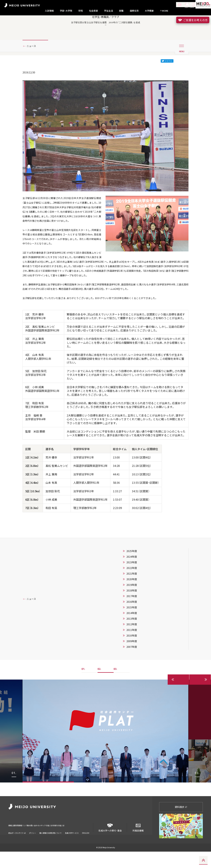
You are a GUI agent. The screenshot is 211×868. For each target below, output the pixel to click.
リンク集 (36, 840)
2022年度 (132, 598)
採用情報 (24, 840)
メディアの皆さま (68, 840)
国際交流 (134, 11)
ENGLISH (86, 845)
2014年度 (132, 643)
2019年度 (132, 615)
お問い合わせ (50, 840)
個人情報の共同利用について (50, 845)
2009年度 (132, 671)
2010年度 (132, 666)
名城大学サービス (72, 845)
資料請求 (181, 823)
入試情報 (49, 11)
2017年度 (132, 626)
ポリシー (33, 845)
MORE (164, 11)
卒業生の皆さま (87, 840)
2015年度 (132, 638)
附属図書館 (138, 843)
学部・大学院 (66, 11)
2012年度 (132, 654)
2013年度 (132, 649)
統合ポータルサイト (17, 845)
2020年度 (132, 609)
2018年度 (132, 621)
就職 (121, 11)
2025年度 (132, 581)
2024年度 (132, 587)
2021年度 (132, 604)
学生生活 (108, 11)
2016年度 (132, 632)
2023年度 (132, 592)
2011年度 (132, 660)
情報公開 (13, 840)
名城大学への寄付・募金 (110, 843)
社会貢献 (93, 11)
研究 (81, 11)
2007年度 (132, 677)
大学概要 (149, 11)
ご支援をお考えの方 (193, 20)
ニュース (32, 60)
